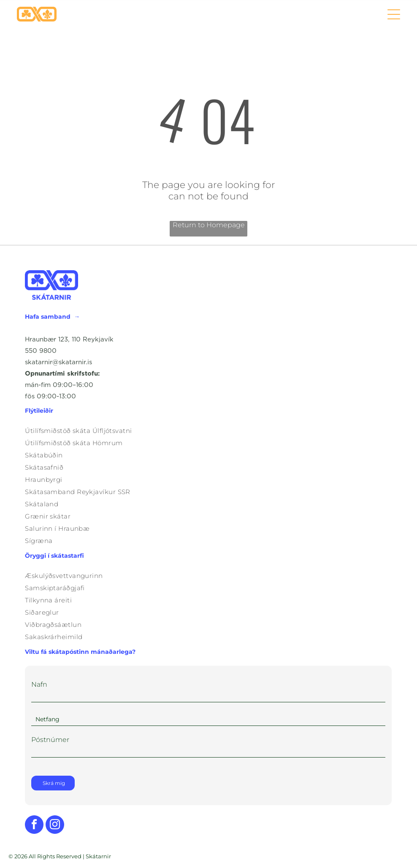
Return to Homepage (209, 225)
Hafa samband (48, 317)
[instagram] (55, 826)
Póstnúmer (50, 740)
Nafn (39, 684)
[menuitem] (208, 431)
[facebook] (34, 826)
